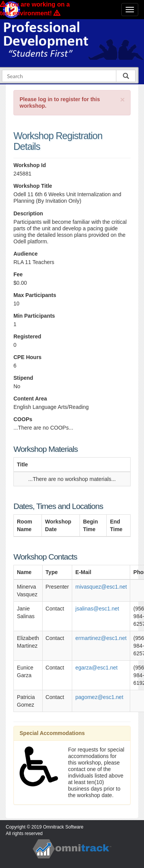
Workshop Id (30, 165)
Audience (26, 254)
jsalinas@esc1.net (97, 609)
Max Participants (35, 295)
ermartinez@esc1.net (101, 638)
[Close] (122, 99)
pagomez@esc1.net (99, 697)
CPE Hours (27, 357)
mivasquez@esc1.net (101, 587)
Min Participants (34, 316)
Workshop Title (33, 186)
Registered (27, 336)
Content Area (30, 399)
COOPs (23, 419)
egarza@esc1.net (96, 668)
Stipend (23, 378)
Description (28, 213)
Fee (18, 274)
